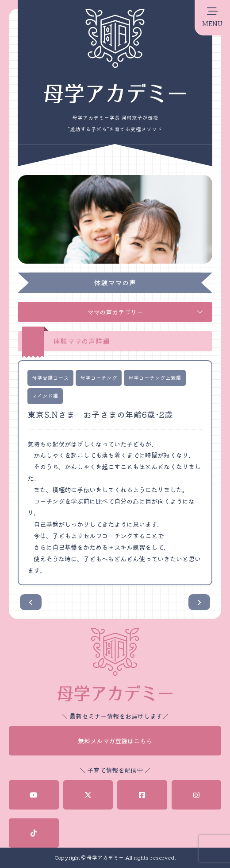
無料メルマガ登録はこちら (115, 741)
